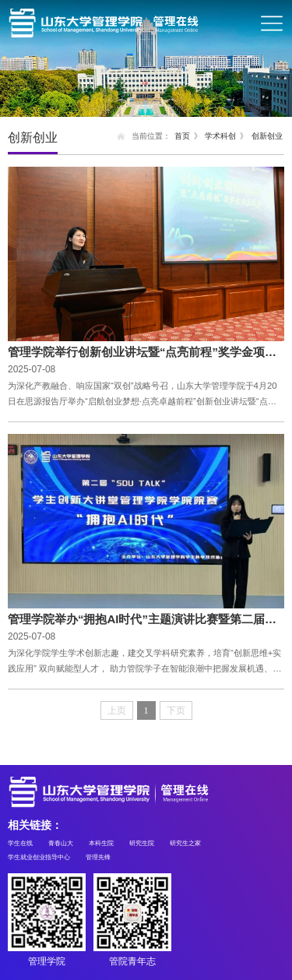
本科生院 (101, 843)
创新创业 (267, 136)
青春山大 (61, 843)
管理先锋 (98, 857)
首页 (182, 136)
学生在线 (20, 843)
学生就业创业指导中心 (39, 857)
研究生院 (142, 843)
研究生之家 (185, 843)
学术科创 (220, 136)
